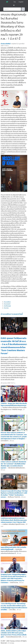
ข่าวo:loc (6, 308)
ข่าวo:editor (7, 302)
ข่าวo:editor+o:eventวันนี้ (12, 314)
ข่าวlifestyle (7, 306)
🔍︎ (23, 9)
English (21, 2)
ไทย (15, 2)
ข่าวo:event (7, 304)
